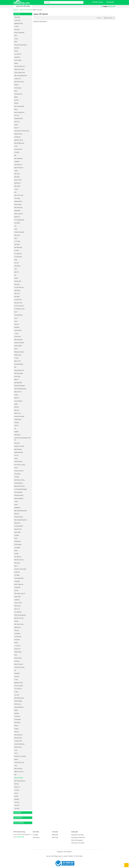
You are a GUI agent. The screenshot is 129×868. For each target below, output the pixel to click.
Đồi (15, 367)
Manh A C (17, 398)
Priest (16, 538)
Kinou (16, 318)
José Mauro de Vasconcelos (22, 131)
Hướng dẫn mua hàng (77, 835)
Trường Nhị (17, 587)
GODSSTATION (18, 118)
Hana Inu (17, 732)
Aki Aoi (16, 793)
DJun (16, 655)
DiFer (16, 238)
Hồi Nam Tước (18, 303)
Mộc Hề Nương (18, 340)
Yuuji (16, 750)
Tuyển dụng (36, 837)
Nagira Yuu (17, 217)
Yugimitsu (17, 162)
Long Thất (17, 572)
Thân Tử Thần (18, 603)
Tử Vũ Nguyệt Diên (19, 220)
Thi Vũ (16, 468)
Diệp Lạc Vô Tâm (19, 772)
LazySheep (17, 633)
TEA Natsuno (18, 557)
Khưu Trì (17, 263)
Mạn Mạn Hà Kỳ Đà (19, 486)
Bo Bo (16, 551)
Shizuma (17, 630)
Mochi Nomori (18, 747)
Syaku (16, 458)
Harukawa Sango (19, 495)
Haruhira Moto (18, 658)
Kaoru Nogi (17, 376)
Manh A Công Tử (19, 168)
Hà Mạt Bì (17, 673)
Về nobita (35, 835)
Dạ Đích (16, 100)
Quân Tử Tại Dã (19, 778)
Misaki (16, 97)
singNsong (17, 508)
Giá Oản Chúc (18, 529)
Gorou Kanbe (18, 60)
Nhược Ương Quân (19, 33)
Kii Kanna (17, 661)
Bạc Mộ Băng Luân (19, 143)
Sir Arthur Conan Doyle (20, 569)
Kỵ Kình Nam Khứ (19, 306)
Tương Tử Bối (18, 741)
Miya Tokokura (18, 449)
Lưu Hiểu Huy (18, 254)
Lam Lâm (17, 695)
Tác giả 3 (17, 809)
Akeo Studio (17, 532)
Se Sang (17, 790)
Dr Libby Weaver (19, 526)
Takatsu (16, 85)
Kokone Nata (18, 281)
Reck (16, 36)
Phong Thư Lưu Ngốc (20, 756)
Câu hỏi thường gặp (77, 840)
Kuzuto (16, 51)
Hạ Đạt (16, 796)
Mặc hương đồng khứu (21, 76)
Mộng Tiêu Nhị (18, 738)
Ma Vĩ (16, 566)
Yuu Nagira (17, 548)
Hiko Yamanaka (18, 158)
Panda (16, 643)
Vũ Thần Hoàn (18, 300)
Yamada (16, 422)
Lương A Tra (18, 79)
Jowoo (16, 505)
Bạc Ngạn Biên (18, 383)
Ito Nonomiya (18, 88)
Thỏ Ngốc (17, 575)
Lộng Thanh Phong (19, 667)
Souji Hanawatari (19, 364)
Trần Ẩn (16, 426)
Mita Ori (16, 379)
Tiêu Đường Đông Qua (20, 389)
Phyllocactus (18, 541)
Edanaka (17, 799)
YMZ (16, 269)
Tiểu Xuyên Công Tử (20, 594)
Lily (15, 670)
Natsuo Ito (17, 29)
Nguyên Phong (18, 134)
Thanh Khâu (18, 337)
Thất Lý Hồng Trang (19, 73)
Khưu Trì (17, 128)
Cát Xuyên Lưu (18, 165)
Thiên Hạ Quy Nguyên (20, 615)
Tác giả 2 (17, 805)
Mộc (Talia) (17, 186)
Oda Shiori (17, 244)
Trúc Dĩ (16, 455)
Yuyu (16, 765)
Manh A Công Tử (19, 664)
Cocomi (16, 590)
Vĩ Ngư (16, 692)
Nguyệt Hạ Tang (18, 23)
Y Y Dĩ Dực (17, 241)
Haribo (16, 404)
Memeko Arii (18, 627)
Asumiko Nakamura (19, 744)
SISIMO (16, 432)
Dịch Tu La (17, 609)
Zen (15, 192)
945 (15, 775)
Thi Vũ (16, 753)
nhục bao (17, 443)
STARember (18, 137)
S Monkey (17, 600)
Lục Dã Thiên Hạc (19, 287)
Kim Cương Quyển (19, 106)
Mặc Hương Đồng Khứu (21, 511)
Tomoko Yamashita (19, 232)
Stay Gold (17, 284)
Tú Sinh (16, 358)
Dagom (16, 63)
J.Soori (16, 39)
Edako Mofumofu (19, 452)
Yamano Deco (18, 330)
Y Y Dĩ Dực (17, 646)
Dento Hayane (18, 346)
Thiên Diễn (17, 17)
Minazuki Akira (18, 201)
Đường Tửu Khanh (19, 446)
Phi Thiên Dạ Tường (20, 465)
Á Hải (16, 146)
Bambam (17, 713)
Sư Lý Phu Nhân (19, 686)
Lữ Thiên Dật (18, 637)
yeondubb (17, 581)
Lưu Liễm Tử (18, 54)
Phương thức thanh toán (78, 837)
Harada (16, 621)
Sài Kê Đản (17, 290)
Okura (16, 109)
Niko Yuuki (17, 235)
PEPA (16, 42)
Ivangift (16, 729)
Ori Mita (16, 554)
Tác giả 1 (17, 802)
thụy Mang (17, 474)
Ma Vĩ (16, 312)
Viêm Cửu (17, 122)
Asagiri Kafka (18, 419)
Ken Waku (17, 297)
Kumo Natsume (18, 401)
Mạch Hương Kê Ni (19, 112)
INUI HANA (17, 722)
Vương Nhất (18, 719)
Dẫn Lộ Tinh (18, 361)
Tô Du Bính (17, 20)
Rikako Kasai (18, 355)
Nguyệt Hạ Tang (18, 683)
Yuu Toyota (17, 198)
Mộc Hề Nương (18, 208)
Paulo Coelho (18, 205)
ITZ (15, 429)
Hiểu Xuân (17, 563)
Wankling (17, 327)
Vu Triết (16, 26)
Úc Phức (17, 250)
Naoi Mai (17, 48)
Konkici (16, 395)
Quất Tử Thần (18, 180)
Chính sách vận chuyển (78, 843)
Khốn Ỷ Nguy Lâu (19, 584)
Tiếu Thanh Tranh (19, 624)
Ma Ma (16, 726)
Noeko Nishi (17, 597)
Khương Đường (18, 315)
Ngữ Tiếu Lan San (19, 82)
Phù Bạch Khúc (18, 94)
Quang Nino (17, 183)
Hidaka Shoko (18, 652)
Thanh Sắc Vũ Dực (19, 69)
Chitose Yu (17, 787)
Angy (16, 260)
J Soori (16, 189)
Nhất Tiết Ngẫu (18, 701)
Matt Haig (17, 177)
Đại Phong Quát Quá (20, 781)
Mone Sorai (17, 523)
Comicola (17, 152)
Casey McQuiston (19, 707)
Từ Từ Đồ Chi (18, 689)
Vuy (15, 226)
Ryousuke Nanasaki (20, 386)
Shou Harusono (18, 735)
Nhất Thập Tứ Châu (19, 480)
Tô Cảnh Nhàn (18, 257)
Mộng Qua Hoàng (19, 352)
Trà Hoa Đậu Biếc (19, 578)
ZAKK (16, 349)
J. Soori (16, 333)
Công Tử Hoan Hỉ (19, 471)
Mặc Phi (16, 272)
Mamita (16, 103)
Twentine (17, 677)
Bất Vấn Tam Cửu (19, 618)
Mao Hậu (17, 514)
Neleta (16, 710)
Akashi (16, 125)
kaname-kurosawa (19, 416)
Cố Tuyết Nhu (18, 612)
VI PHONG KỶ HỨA (19, 309)
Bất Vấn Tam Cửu (19, 560)
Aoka (16, 229)
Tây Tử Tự (17, 294)
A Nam (16, 501)
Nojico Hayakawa (19, 498)
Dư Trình (17, 115)
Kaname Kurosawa (19, 343)
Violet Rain (17, 57)
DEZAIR (16, 407)
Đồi (15, 155)
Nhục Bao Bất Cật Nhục (21, 45)
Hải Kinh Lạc (18, 413)
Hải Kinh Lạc (18, 704)
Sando (16, 171)
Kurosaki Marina (19, 483)
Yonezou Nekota (19, 517)
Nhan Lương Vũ (18, 214)
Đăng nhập (55, 835)
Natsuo (16, 759)
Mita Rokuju (17, 435)
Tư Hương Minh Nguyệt (21, 489)
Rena (16, 91)
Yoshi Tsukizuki (18, 462)
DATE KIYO (17, 649)
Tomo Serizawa (18, 492)
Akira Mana (17, 266)
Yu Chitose (17, 716)
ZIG (15, 275)
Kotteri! (16, 278)
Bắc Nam (17, 410)
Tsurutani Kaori (18, 149)
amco (16, 321)
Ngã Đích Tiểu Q (19, 140)
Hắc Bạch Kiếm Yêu (19, 66)
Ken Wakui (17, 223)
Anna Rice (17, 640)
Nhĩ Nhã (16, 784)
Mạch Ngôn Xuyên (19, 698)
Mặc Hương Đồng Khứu (21, 520)
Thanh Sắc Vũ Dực (19, 762)
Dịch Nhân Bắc (18, 247)
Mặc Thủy (17, 174)
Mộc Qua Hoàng (19, 373)
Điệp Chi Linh (18, 392)
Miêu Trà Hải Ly (18, 769)
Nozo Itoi (17, 324)
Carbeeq (17, 535)
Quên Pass (55, 837)
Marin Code (17, 606)
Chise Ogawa (18, 544)
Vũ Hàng (17, 477)
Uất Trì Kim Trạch (19, 195)
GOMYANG (17, 211)
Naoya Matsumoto (19, 370)
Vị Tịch (16, 680)
